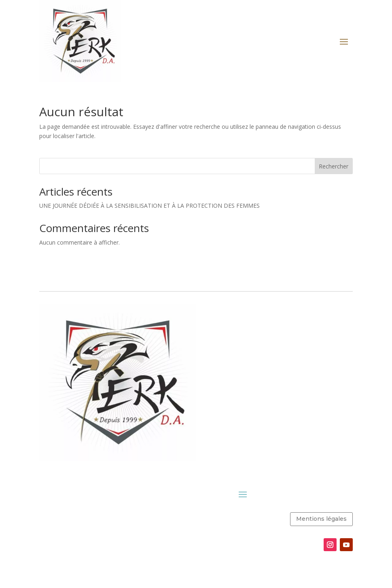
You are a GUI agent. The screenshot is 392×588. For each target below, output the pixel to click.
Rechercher (334, 166)
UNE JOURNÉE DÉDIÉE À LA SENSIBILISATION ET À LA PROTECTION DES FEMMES (149, 206)
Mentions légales (321, 519)
